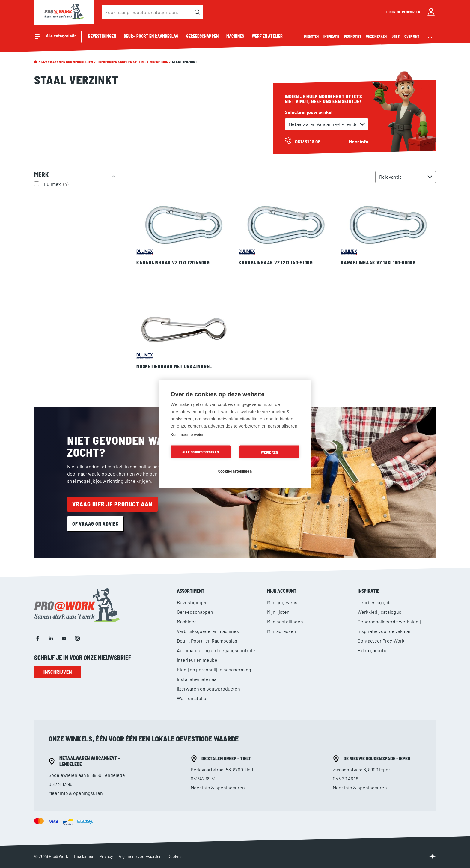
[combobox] (152, 12)
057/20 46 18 (345, 779)
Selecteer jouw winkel (309, 112)
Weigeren (270, 452)
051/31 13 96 (60, 784)
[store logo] (64, 12)
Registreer (411, 12)
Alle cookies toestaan (201, 452)
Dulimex (57, 184)
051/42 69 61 (203, 779)
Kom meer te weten (187, 434)
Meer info (358, 141)
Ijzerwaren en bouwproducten (67, 62)
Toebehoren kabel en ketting (121, 62)
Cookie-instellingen (235, 471)
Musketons (159, 62)
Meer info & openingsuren (76, 793)
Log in (391, 12)
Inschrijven (58, 672)
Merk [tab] (42, 174)
